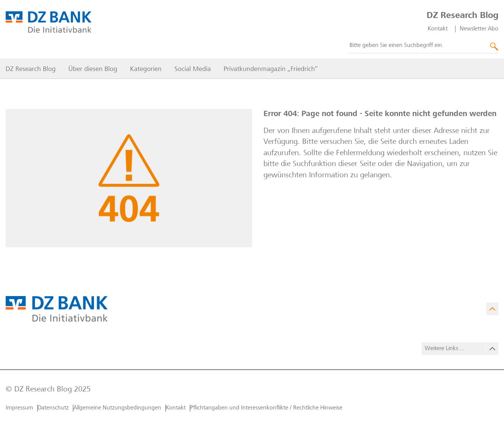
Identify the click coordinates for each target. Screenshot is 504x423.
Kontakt (438, 29)
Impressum (19, 408)
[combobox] (423, 46)
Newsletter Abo (479, 29)
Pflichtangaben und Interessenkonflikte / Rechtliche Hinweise (266, 408)
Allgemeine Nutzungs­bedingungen (117, 408)
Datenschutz (53, 408)
